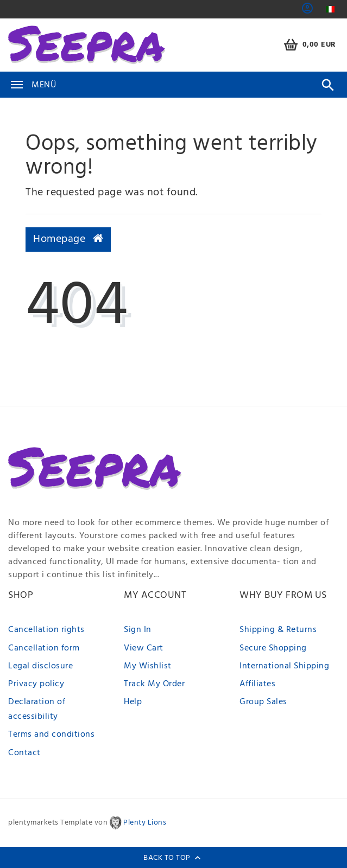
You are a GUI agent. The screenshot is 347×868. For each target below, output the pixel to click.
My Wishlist (148, 666)
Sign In (138, 630)
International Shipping (284, 666)
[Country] (330, 9)
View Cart (144, 648)
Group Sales (263, 702)
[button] (308, 12)
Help (133, 702)
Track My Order (154, 684)
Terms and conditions (51, 735)
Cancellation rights (46, 630)
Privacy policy (36, 684)
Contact (24, 753)
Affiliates (257, 684)
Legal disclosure (40, 666)
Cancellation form (44, 648)
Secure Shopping (273, 648)
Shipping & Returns (278, 630)
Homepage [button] (68, 239)
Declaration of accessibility (37, 709)
